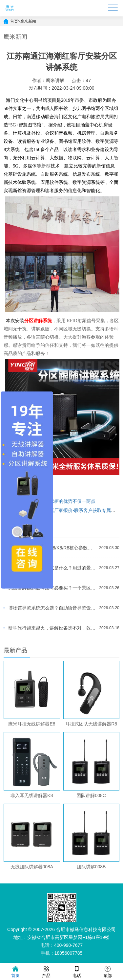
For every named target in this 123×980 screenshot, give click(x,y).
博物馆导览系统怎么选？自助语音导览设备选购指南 (52, 608)
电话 (77, 971)
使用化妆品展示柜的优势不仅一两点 (59, 501)
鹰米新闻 (28, 21)
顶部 (108, 971)
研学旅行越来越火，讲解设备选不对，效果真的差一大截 (52, 628)
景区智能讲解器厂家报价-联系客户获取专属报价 (71, 510)
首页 (14, 21)
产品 (46, 971)
